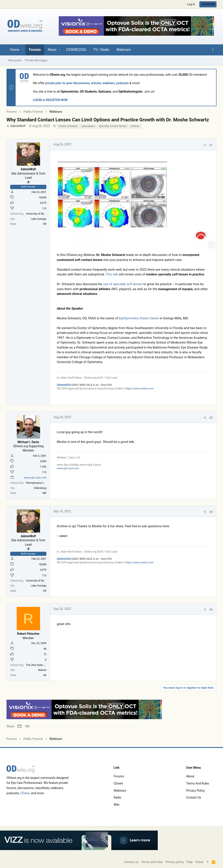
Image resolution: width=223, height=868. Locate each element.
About (190, 776)
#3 (211, 512)
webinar (135, 126)
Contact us (194, 797)
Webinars (120, 791)
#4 (211, 610)
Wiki (117, 805)
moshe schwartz (68, 126)
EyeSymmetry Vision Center (139, 318)
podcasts (122, 83)
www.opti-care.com (35, 478)
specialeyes (88, 126)
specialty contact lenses (113, 126)
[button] (23, 50)
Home (199, 862)
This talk (112, 274)
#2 (211, 418)
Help (190, 862)
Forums (119, 776)
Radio (118, 797)
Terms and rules (198, 783)
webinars (109, 83)
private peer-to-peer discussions (67, 83)
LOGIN (37, 100)
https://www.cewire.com (139, 389)
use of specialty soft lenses (123, 284)
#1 (211, 145)
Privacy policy (195, 791)
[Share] (205, 145)
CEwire (25, 793)
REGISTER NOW (57, 100)
